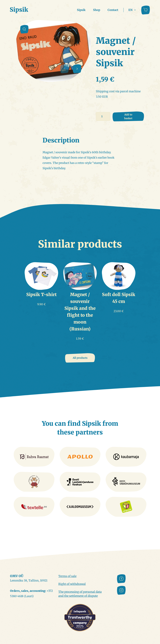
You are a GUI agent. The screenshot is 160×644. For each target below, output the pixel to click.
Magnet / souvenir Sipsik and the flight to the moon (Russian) (80, 312)
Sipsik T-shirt (41, 295)
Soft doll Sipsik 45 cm (119, 298)
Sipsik (81, 10)
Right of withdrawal (72, 584)
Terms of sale (67, 576)
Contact (113, 10)
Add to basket (128, 116)
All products (80, 358)
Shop (97, 10)
